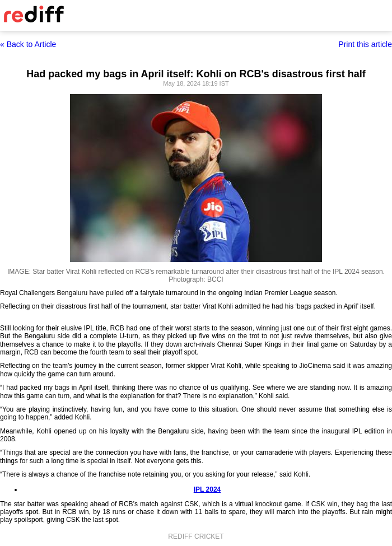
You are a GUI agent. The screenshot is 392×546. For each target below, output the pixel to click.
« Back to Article (28, 44)
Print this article (365, 44)
